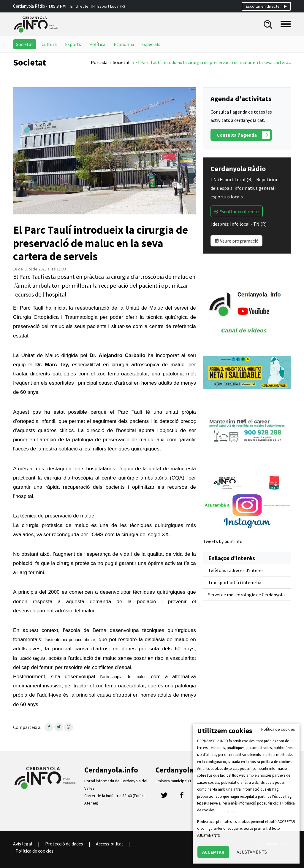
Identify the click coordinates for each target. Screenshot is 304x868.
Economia (124, 44)
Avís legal (23, 844)
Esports (73, 44)
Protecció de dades (64, 844)
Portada (99, 62)
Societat (25, 44)
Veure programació (236, 241)
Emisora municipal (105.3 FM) (181, 781)
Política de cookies (34, 851)
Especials (151, 44)
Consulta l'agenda (243, 135)
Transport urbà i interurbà (235, 582)
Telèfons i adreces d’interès (236, 570)
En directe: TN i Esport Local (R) (98, 6)
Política (97, 44)
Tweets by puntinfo (223, 541)
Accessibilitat (110, 844)
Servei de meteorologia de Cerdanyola (246, 595)
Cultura (49, 44)
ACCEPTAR (213, 852)
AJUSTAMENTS (252, 852)
